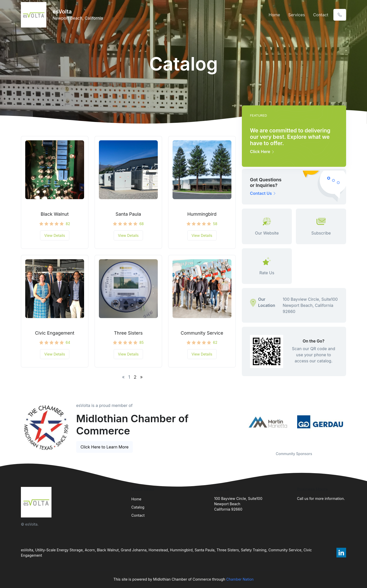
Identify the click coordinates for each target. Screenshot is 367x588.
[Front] (35, 15)
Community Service (202, 333)
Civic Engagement (55, 333)
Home (274, 15)
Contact (321, 15)
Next (350, 422)
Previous (238, 422)
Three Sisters (128, 333)
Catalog (138, 507)
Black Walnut (55, 214)
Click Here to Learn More (105, 447)
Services (297, 15)
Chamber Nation (240, 579)
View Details (55, 235)
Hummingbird (202, 214)
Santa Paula (128, 214)
